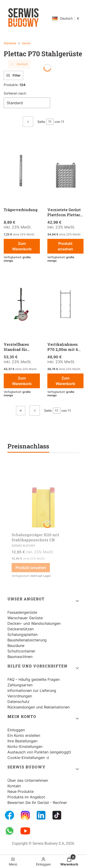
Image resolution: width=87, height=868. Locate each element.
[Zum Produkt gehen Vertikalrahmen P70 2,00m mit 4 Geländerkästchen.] (65, 305)
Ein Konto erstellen (24, 735)
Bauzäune (16, 646)
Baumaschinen (20, 657)
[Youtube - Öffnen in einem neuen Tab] (25, 831)
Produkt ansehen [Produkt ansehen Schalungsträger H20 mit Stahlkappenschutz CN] (31, 568)
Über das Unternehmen (28, 780)
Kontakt (14, 786)
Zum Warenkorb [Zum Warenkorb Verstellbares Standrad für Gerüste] (22, 381)
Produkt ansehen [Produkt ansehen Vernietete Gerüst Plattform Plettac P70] (65, 246)
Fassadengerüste (22, 612)
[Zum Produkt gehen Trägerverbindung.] (22, 170)
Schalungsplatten (23, 634)
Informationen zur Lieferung (32, 690)
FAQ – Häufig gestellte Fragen (34, 679)
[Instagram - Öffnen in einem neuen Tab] (25, 815)
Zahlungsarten (20, 685)
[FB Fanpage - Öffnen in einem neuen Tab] (10, 815)
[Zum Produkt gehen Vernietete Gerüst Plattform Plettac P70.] (65, 170)
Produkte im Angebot (26, 797)
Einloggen (16, 730)
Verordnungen (20, 696)
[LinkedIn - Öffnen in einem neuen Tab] (41, 815)
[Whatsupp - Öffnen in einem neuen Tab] (10, 831)
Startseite (10, 43)
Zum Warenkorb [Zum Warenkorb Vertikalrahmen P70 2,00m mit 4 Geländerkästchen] (65, 381)
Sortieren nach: (15, 93)
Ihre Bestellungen (22, 741)
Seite (41, 122)
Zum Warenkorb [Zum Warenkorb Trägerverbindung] (22, 246)
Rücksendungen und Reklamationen (39, 707)
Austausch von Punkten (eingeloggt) (39, 752)
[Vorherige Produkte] (35, 410)
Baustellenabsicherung (27, 640)
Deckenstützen (21, 629)
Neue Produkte (21, 791)
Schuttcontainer (21, 651)
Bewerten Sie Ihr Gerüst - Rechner (37, 803)
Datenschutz (18, 702)
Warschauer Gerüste (25, 618)
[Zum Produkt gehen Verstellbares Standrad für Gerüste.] (22, 305)
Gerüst (26, 43)
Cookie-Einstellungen (27, 758)
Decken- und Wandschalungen (34, 623)
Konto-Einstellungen (25, 747)
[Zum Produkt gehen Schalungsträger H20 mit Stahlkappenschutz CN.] (43, 496)
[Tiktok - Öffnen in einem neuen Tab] (57, 815)
